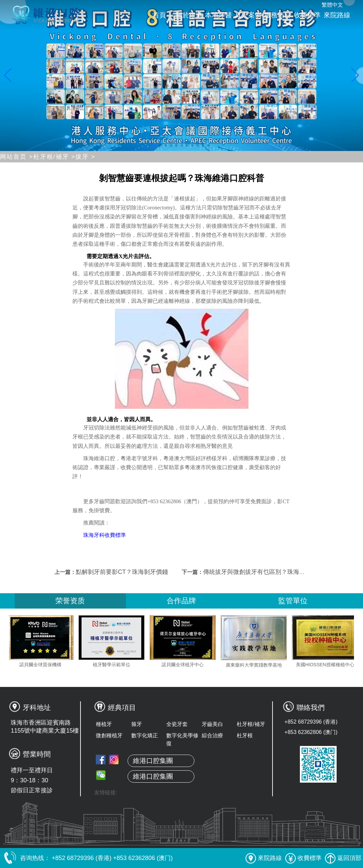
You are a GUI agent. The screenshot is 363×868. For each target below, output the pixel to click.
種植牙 (104, 724)
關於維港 (189, 15)
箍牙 (137, 724)
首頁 (159, 15)
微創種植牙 (109, 735)
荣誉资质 (70, 601)
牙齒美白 (212, 724)
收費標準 (307, 15)
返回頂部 (343, 858)
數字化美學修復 (182, 739)
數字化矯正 (145, 735)
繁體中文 (332, 5)
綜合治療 (212, 735)
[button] (155, 145)
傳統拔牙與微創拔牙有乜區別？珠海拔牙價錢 (263, 572)
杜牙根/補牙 (251, 724)
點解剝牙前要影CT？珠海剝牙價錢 (122, 572)
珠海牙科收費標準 (105, 535)
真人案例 (248, 15)
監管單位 (293, 601)
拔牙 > (85, 157)
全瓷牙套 (177, 724)
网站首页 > (17, 157)
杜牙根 (245, 735)
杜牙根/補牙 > (55, 157)
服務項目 (278, 15)
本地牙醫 (218, 15)
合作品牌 (181, 601)
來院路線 (337, 15)
